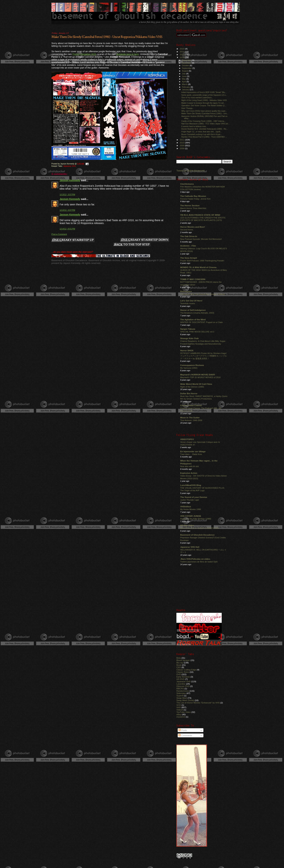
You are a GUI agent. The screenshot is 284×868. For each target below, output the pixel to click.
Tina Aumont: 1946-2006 (191, 420)
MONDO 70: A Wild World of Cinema (198, 267)
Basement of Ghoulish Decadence (197, 535)
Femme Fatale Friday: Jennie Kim (195, 199)
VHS (179, 707)
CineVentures (187, 184)
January (186, 90)
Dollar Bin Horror (189, 393)
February (186, 87)
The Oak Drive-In (189, 236)
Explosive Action (189, 473)
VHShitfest (186, 506)
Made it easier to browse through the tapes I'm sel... (203, 103)
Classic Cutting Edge (186, 670)
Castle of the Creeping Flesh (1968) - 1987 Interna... (203, 121)
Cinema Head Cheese (191, 405)
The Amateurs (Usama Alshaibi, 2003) (197, 313)
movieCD (181, 717)
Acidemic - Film (188, 246)
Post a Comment (59, 234)
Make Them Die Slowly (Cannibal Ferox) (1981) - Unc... (205, 113)
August (185, 71)
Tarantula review (188, 303)
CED (179, 667)
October (186, 65)
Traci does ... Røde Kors (191, 454)
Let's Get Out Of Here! (191, 301)
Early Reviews (183, 677)
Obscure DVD (183, 686)
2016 (182, 49)
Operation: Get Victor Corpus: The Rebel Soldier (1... (204, 105)
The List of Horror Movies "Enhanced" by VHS (198, 703)
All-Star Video (187, 525)
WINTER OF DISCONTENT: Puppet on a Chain (201, 322)
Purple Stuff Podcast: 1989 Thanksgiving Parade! (202, 261)
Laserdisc (181, 684)
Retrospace (186, 291)
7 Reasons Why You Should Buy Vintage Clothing (202, 294)
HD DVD (180, 679)
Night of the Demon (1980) (192, 387)
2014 (182, 52)
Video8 (180, 710)
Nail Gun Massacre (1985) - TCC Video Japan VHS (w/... (205, 124)
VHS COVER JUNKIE (191, 516)
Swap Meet (182, 698)
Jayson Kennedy (70, 180)
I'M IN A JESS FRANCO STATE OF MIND (200, 215)
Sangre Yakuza (188, 329)
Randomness (183, 691)
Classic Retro (183, 672)
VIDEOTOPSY (187, 439)
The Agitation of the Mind (193, 319)
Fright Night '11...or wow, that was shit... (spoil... (202, 132)
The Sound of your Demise (194, 497)
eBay (179, 714)
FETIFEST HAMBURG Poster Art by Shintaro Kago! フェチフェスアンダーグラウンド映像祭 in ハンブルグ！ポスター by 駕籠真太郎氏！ (203, 356)
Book (179, 665)
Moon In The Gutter (190, 418)
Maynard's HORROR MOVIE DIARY (198, 375)
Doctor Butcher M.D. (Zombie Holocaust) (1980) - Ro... (204, 129)
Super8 (180, 696)
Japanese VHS (69, 166)
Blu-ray (180, 663)
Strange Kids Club (189, 338)
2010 (182, 143)
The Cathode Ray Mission (193, 196)
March (185, 84)
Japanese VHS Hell (190, 547)
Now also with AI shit (189, 466)
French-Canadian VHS (84, 54)
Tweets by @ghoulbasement (191, 171)
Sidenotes (181, 693)
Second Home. (187, 230)
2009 (182, 145)
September (187, 68)
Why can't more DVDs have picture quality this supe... (204, 111)
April (184, 82)
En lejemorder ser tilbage (193, 451)
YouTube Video (184, 712)
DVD (179, 674)
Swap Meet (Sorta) (185, 700)
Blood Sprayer (183, 660)
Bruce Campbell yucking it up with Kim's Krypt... (202, 134)
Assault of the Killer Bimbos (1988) (196, 519)
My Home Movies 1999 (191, 509)
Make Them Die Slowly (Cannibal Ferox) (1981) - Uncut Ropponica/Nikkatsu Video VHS (107, 37)
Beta (179, 658)
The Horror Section (190, 205)
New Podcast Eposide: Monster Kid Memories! (201, 239)
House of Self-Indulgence (193, 310)
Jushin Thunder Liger (190, 500)
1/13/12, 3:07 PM (67, 194)
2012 (182, 57)
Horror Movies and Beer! (193, 227)
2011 (182, 140)
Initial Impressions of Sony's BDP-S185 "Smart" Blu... (204, 92)
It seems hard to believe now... (194, 126)
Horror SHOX (187, 350)
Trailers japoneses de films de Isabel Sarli (199, 562)
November (187, 63)
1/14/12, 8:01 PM (67, 229)
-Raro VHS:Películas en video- (195, 559)
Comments (185, 736)
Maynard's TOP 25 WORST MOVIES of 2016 (200, 377)
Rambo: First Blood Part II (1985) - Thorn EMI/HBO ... (204, 137)
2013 (182, 54)
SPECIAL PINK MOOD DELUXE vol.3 (197, 332)
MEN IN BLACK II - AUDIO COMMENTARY (200, 528)
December (187, 60)
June (184, 76)
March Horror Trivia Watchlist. (193, 208)
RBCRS (180, 688)
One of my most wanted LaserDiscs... (197, 98)
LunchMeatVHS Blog (191, 485)
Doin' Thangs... (188, 108)
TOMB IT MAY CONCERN (193, 279)
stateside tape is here (128, 54)
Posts (183, 730)
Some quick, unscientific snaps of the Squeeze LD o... (204, 95)
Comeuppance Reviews (192, 365)
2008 (182, 148)
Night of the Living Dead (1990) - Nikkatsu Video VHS (204, 100)
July (184, 74)
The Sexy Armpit (189, 258)
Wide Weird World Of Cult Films (196, 384)
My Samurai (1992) (189, 368)
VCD (179, 705)
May (184, 79)
